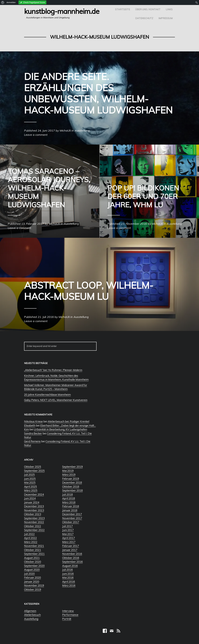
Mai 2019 (68, 471)
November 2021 (34, 546)
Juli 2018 (67, 494)
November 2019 (34, 585)
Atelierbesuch (32, 615)
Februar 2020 (32, 577)
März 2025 (31, 490)
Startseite (123, 9)
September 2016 (72, 562)
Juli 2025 (29, 474)
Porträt (67, 619)
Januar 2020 (32, 581)
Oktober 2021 (33, 550)
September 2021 (34, 554)
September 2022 (34, 530)
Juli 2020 (29, 574)
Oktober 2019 (33, 589)
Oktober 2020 (33, 562)
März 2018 (69, 502)
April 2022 (30, 538)
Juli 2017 (67, 526)
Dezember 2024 (34, 494)
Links (169, 9)
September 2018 (72, 490)
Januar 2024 (32, 502)
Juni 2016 (68, 574)
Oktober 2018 (71, 486)
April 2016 (69, 581)
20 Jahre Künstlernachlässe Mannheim (47, 395)
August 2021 (32, 558)
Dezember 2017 (72, 514)
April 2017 (69, 538)
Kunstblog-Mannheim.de (62, 11)
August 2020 (32, 570)
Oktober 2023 (33, 514)
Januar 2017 (70, 550)
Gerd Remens (32, 441)
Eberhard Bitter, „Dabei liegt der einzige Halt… (68, 425)
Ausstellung (31, 619)
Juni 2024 (30, 498)
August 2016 (70, 566)
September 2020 (34, 566)
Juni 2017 (68, 530)
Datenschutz (144, 18)
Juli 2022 (29, 534)
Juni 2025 (30, 479)
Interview (68, 611)
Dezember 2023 (34, 506)
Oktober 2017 (71, 522)
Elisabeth (30, 425)
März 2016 (69, 585)
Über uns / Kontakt (148, 9)
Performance (70, 615)
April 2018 (69, 498)
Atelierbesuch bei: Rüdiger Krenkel (68, 421)
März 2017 (69, 542)
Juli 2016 (67, 570)
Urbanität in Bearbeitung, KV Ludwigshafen (60, 429)
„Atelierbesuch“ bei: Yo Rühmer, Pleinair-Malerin (53, 370)
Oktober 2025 (33, 467)
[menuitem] (3, 2)
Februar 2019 (71, 479)
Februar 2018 (71, 506)
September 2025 (34, 471)
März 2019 (69, 474)
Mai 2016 (68, 577)
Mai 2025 (30, 482)
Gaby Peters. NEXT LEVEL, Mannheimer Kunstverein (56, 400)
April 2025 (30, 486)
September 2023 (34, 518)
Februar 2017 (71, 546)
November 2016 (72, 554)
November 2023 (34, 510)
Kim (27, 429)
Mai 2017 (68, 534)
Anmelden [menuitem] (11, 2)
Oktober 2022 (33, 526)
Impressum (165, 18)
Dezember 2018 (72, 482)
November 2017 (72, 518)
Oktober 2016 (71, 558)
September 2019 (72, 467)
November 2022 (34, 522)
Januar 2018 (70, 510)
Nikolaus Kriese (33, 421)
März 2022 (31, 542)
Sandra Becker (33, 433)
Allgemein (30, 611)
